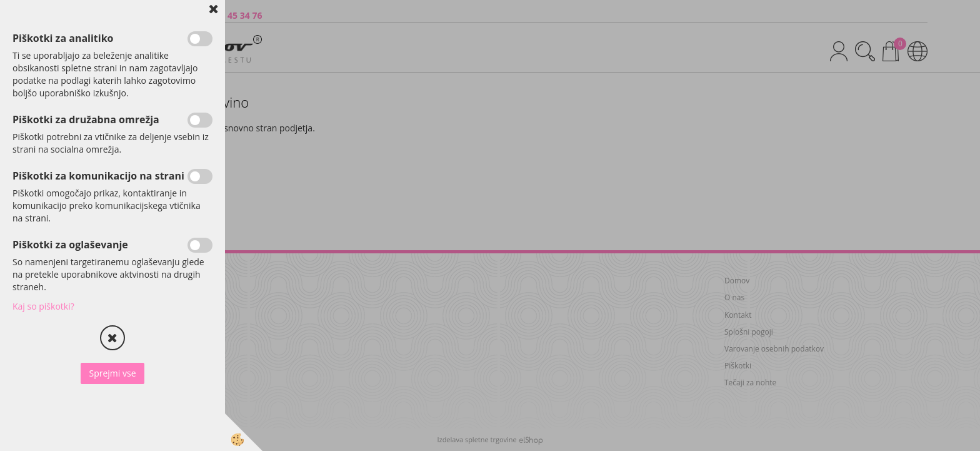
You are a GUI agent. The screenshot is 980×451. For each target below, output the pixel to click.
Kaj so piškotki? (43, 306)
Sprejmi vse (112, 373)
